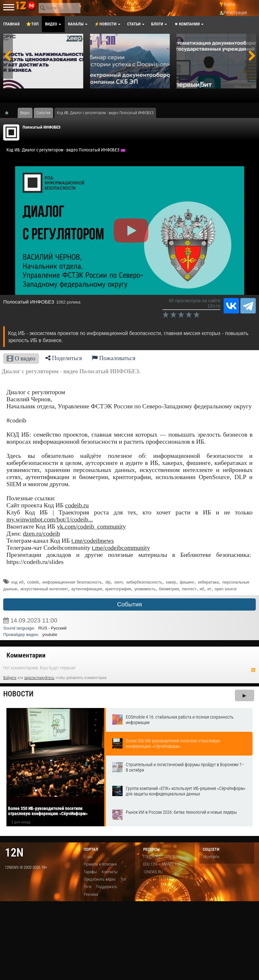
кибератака (208, 582)
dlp (108, 582)
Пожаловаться (114, 358)
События (129, 604)
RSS (253, 670)
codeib (33, 582)
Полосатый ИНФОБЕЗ (42, 127)
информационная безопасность (72, 582)
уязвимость (145, 589)
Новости (18, 694)
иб (202, 589)
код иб (17, 582)
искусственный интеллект (44, 589)
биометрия (169, 589)
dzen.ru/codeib (42, 534)
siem (118, 582)
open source (226, 589)
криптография (118, 589)
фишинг (187, 582)
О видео (21, 358)
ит (210, 589)
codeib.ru (77, 505)
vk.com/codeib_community (91, 526)
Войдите (10, 678)
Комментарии (26, 655)
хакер (171, 582)
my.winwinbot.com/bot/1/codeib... (50, 519)
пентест (189, 589)
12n (14, 853)
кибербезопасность (144, 582)
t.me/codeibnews (93, 541)
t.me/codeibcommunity (121, 548)
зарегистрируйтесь (39, 678)
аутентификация (87, 589)
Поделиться (64, 358)
